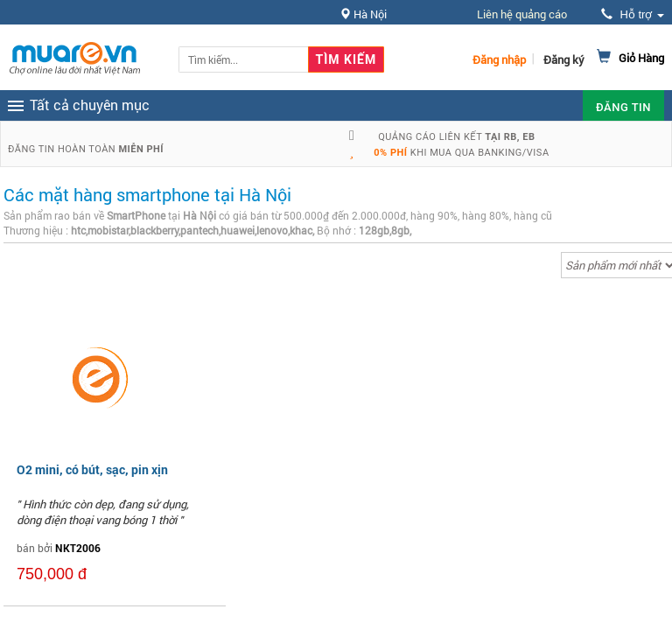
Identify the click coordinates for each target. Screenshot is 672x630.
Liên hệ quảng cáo (522, 14)
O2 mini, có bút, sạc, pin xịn (92, 469)
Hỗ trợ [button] (633, 14)
